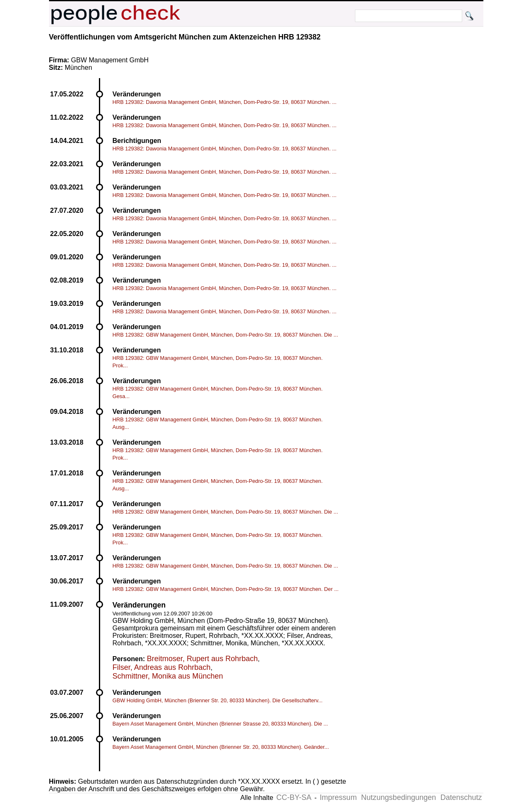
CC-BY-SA (294, 797)
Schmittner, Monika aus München (168, 676)
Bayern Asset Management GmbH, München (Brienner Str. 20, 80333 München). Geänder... (221, 747)
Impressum (338, 797)
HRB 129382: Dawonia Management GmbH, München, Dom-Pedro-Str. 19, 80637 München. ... (225, 102)
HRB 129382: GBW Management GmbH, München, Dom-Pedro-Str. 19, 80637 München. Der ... (226, 589)
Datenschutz (461, 797)
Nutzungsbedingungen (399, 797)
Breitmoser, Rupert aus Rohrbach (202, 659)
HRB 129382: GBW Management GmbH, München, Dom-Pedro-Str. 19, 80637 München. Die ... (225, 335)
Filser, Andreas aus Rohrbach (162, 667)
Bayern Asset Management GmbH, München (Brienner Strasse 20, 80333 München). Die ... (220, 724)
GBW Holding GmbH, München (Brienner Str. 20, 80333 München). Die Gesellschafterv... (218, 700)
